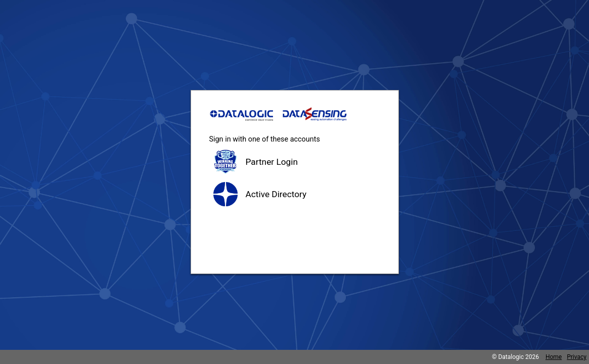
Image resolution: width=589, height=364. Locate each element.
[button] (295, 162)
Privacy (577, 357)
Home (554, 357)
